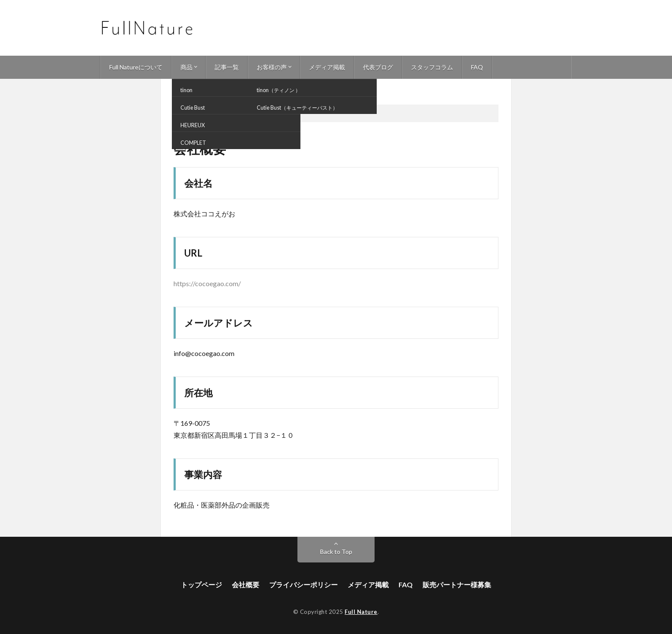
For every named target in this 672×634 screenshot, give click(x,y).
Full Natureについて (136, 67)
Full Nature (361, 612)
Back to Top (336, 552)
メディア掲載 (327, 67)
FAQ (477, 67)
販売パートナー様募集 (457, 585)
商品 (186, 67)
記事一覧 (227, 67)
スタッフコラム (432, 67)
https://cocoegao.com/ (207, 283)
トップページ (201, 585)
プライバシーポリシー (303, 585)
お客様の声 (272, 67)
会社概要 (246, 585)
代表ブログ (378, 67)
